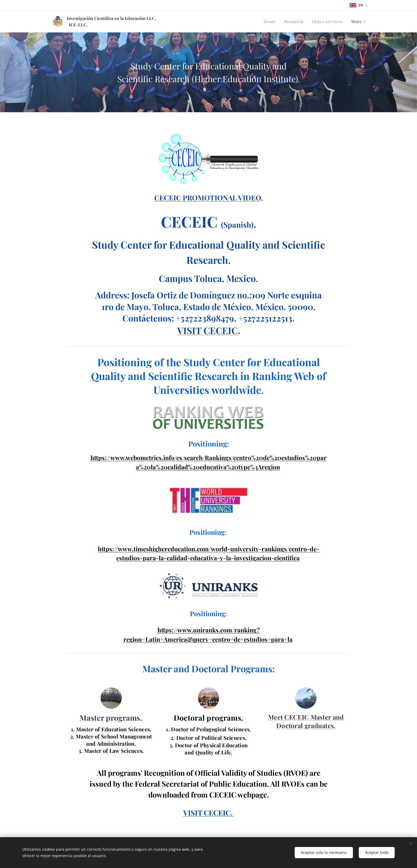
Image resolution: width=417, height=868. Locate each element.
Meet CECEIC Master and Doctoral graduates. (306, 721)
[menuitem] (271, 22)
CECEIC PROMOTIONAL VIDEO (208, 198)
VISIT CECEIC (207, 330)
